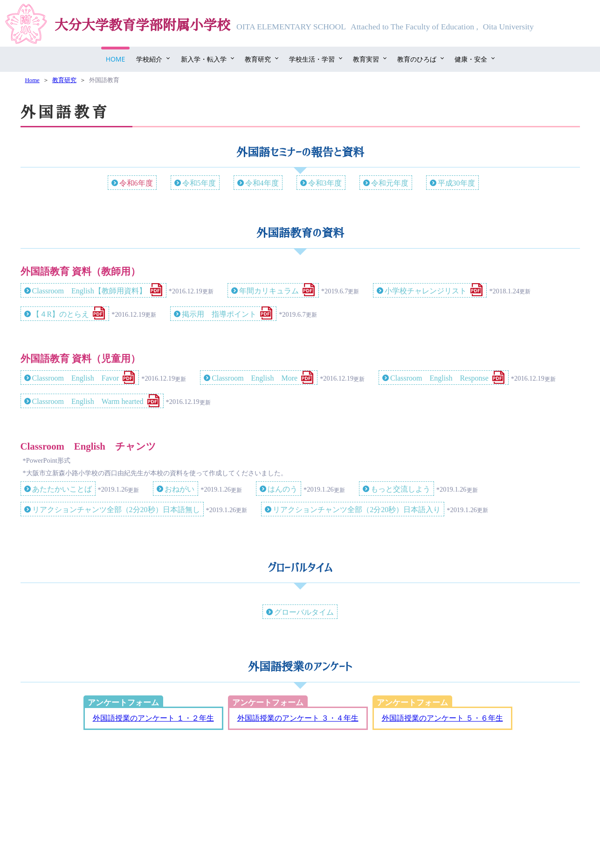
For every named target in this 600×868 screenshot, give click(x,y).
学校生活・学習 (312, 59)
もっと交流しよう (400, 489)
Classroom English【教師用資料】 (89, 291)
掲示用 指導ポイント (219, 314)
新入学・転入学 (204, 59)
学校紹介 (149, 59)
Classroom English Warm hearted (88, 401)
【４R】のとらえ (61, 314)
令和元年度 (390, 183)
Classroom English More (255, 378)
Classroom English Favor (76, 378)
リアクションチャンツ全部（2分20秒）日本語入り (357, 510)
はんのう (283, 489)
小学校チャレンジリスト (426, 291)
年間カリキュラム (269, 291)
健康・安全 (471, 59)
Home (116, 59)
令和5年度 (199, 183)
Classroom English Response (439, 378)
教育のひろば (417, 59)
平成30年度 (456, 183)
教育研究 (258, 59)
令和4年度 (262, 183)
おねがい (179, 489)
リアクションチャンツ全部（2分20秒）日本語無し (116, 510)
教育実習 (366, 59)
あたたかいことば (62, 489)
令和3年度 (325, 183)
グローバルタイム (304, 612)
